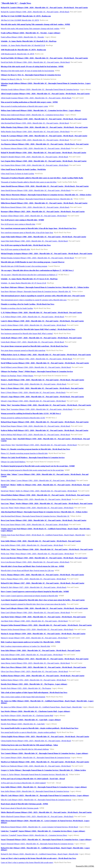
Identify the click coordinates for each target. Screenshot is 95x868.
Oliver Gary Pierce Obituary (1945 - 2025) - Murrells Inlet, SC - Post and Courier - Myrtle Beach (34, 671)
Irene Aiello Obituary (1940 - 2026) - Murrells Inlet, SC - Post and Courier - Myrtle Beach (32, 545)
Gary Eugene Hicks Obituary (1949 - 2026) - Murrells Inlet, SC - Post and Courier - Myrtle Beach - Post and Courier (44, 161)
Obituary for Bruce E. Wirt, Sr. (11, 79)
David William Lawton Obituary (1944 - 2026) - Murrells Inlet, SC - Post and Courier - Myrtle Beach (36, 367)
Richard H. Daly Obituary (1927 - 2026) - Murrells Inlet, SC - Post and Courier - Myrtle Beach (34, 587)
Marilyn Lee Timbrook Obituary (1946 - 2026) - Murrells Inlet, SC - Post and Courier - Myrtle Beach (36, 766)
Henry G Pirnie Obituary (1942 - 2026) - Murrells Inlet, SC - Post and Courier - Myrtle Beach (33, 392)
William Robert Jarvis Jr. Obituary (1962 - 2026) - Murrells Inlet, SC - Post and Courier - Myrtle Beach (36, 359)
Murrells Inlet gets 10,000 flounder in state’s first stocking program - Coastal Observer (33, 262)
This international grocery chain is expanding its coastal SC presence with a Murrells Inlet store (34, 300)
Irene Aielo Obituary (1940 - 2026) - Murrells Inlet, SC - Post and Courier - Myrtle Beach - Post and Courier (41, 650)
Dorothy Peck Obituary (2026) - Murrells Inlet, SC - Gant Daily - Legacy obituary (31, 720)
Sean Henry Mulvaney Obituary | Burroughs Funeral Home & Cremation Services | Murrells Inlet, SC (36, 291)
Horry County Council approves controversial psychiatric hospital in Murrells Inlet (29, 596)
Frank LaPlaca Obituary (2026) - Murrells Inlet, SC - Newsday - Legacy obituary (31, 33)
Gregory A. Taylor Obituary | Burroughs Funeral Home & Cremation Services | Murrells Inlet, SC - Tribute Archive (43, 770)
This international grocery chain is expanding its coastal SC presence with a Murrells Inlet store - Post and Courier (43, 296)
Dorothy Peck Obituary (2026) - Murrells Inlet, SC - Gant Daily (23, 724)
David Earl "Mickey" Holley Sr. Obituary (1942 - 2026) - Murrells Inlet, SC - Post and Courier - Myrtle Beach (39, 491)
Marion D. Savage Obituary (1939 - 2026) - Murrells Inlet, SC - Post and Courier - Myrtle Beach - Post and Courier (43, 634)
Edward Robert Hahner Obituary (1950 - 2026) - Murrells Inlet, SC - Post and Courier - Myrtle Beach (36, 499)
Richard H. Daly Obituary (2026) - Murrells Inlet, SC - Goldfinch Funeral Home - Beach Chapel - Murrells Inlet (40, 854)
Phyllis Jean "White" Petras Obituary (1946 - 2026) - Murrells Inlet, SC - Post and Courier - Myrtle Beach (37, 554)
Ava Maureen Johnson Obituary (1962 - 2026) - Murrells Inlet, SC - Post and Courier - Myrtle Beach (36, 148)
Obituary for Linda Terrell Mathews (13, 462)
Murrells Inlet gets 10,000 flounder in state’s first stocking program (24, 266)
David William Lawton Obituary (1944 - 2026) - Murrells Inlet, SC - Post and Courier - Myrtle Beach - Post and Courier (45, 363)
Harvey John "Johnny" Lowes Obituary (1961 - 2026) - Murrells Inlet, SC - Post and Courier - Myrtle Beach (38, 480)
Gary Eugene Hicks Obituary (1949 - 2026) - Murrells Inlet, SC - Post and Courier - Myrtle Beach (35, 165)
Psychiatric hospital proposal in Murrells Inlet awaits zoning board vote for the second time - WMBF (38, 466)
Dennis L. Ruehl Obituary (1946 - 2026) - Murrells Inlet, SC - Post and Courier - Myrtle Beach (34, 384)
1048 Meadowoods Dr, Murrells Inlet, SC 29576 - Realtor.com (23, 50)
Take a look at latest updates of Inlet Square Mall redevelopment (23, 697)
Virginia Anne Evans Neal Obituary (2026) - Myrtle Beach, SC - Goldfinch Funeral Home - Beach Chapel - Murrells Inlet (43, 535)
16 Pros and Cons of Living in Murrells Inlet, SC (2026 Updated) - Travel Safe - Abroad (33, 779)
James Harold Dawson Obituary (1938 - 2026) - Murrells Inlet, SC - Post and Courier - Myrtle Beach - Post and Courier (45, 186)
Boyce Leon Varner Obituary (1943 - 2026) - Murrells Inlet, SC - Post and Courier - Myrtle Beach (35, 525)
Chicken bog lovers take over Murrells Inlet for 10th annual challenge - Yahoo (29, 745)
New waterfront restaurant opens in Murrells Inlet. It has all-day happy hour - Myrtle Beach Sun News (39, 228)
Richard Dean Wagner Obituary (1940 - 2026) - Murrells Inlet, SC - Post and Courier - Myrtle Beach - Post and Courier (45, 422)
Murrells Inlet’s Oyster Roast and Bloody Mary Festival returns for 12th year (27, 571)
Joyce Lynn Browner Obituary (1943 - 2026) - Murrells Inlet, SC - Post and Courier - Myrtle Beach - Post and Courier (44, 558)
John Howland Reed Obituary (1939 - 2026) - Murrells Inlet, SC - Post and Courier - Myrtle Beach (35, 123)
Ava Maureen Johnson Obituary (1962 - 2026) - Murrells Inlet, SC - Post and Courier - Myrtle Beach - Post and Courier (45, 144)
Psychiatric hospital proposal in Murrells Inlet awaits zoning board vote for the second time (32, 470)
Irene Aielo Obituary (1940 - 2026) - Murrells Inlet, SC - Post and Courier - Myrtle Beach (32, 655)
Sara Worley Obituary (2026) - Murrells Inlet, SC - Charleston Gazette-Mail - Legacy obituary (36, 711)
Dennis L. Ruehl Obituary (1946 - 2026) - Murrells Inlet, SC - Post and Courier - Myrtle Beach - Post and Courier (43, 380)
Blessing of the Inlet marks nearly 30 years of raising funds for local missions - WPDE (32, 67)
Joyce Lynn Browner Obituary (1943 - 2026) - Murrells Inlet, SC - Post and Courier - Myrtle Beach (35, 562)
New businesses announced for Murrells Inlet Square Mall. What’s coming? (27, 334)
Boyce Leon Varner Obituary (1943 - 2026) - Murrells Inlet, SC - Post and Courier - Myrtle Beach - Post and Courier (44, 520)
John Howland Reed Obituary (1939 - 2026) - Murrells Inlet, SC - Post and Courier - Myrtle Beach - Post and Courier (44, 119)
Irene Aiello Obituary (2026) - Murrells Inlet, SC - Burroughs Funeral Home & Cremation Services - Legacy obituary (44, 787)
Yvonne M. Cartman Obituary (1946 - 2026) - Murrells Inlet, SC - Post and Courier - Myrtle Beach (35, 140)
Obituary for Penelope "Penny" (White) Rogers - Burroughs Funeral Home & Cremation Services (37, 371)
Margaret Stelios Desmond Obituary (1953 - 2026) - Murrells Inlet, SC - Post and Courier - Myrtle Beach (37, 629)
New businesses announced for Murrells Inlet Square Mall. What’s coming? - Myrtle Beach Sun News (38, 329)
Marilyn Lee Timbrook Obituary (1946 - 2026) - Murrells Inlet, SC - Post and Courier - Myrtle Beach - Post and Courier (45, 762)
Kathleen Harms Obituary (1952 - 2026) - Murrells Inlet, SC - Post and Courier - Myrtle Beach (34, 680)
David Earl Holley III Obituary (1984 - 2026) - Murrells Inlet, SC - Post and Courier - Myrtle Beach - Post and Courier (44, 58)
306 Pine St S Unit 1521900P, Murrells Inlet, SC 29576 (20, 20)
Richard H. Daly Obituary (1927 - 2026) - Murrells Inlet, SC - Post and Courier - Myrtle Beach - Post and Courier (43, 583)
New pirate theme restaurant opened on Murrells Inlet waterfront (23, 350)
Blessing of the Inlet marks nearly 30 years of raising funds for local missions (28, 71)
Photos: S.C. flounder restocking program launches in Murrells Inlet (24, 453)
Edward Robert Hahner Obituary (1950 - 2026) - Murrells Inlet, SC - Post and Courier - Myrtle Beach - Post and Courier (45, 495)
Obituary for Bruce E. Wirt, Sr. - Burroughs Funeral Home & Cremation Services (31, 75)
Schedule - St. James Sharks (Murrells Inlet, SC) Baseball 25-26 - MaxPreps (29, 41)
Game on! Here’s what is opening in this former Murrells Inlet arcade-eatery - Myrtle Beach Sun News (38, 858)
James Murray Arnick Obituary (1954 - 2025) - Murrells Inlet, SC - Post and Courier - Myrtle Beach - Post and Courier (45, 659)
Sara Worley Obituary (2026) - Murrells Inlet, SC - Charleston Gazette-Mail (27, 716)
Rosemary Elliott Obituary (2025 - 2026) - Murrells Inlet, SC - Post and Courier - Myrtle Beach (34, 216)
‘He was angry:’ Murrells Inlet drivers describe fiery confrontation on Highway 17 (29, 275)
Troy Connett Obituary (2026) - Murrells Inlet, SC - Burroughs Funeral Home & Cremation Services (36, 758)
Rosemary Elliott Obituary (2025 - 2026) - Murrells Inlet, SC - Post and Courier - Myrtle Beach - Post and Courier (43, 212)
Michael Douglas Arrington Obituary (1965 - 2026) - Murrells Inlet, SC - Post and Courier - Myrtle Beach (37, 258)
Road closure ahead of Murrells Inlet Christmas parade (20, 808)
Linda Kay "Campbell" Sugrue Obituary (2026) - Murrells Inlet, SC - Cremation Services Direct (34, 835)
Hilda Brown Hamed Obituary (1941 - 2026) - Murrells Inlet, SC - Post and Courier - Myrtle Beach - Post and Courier (44, 203)
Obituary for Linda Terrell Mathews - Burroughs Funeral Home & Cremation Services (33, 458)
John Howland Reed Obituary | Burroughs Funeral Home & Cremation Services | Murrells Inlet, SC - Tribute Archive (44, 512)
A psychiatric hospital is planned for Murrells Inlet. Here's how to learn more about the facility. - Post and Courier (43, 600)
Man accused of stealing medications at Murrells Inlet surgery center (24, 106)
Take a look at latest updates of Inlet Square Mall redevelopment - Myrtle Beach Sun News (34, 692)
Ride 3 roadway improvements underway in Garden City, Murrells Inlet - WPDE (31, 642)
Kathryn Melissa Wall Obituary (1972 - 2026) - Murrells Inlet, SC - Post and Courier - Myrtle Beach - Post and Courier (45, 430)
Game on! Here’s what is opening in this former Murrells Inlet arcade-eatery (27, 862)
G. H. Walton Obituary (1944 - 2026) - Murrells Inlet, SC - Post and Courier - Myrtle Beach (33, 317)
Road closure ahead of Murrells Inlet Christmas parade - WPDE (25, 804)
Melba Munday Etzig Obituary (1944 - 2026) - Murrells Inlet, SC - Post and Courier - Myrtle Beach (35, 132)
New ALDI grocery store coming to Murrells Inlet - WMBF (23, 220)
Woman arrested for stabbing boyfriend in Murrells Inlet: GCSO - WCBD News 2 (31, 413)
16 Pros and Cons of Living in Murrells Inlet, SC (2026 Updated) (23, 783)
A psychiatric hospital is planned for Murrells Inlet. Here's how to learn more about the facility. (34, 604)
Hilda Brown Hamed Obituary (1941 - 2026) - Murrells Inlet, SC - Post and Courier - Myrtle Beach (35, 207)
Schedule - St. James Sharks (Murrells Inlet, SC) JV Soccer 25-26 (23, 283)
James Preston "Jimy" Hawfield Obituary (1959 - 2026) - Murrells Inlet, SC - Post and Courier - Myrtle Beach (39, 445)
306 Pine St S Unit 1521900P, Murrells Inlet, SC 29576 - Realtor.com (26, 16)
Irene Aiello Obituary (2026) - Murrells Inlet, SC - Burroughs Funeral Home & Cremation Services (35, 791)
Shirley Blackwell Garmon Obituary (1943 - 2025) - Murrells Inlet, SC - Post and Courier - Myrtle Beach (37, 816)
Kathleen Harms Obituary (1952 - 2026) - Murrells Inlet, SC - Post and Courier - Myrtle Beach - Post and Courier (43, 676)
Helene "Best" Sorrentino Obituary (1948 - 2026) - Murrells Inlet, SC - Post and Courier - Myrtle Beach (37, 409)
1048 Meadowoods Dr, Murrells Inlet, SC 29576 (18, 54)
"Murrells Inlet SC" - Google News (16, 3)
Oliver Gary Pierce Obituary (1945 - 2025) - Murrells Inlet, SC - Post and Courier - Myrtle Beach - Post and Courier (43, 667)
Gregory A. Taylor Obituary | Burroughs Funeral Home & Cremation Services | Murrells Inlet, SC (34, 774)
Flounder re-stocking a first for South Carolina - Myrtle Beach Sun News (28, 304)
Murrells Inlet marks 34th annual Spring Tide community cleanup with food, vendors (30, 29)
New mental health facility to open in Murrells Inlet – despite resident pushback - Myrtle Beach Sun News (40, 728)
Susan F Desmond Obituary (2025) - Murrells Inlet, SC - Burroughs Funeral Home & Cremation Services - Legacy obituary (46, 840)
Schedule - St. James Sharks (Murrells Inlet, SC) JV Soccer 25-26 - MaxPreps (29, 279)
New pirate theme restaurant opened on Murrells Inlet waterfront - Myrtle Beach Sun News (34, 346)
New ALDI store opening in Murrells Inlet (15, 249)
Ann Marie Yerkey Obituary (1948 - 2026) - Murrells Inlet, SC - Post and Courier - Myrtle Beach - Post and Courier (43, 617)
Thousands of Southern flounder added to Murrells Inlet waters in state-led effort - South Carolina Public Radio (42, 178)
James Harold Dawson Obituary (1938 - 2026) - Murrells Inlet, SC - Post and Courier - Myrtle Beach (36, 190)
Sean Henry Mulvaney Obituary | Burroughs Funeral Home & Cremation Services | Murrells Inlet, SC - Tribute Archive (45, 287)
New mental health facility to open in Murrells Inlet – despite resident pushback (28, 732)
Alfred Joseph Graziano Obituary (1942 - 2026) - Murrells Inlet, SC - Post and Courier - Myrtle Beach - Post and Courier (45, 94)
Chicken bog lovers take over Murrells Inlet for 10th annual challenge (25, 749)
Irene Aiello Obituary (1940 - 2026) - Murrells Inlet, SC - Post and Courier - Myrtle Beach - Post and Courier (41, 541)
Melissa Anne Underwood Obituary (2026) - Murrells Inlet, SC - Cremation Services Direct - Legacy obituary (41, 110)
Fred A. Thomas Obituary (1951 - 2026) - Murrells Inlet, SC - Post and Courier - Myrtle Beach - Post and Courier (42, 575)
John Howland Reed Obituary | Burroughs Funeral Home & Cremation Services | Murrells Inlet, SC (35, 516)
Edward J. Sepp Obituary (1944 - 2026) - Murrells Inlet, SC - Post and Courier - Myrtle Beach (33, 401)
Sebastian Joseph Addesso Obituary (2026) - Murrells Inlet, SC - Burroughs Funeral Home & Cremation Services (40, 89)
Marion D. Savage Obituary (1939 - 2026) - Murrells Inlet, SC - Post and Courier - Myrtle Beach (34, 638)
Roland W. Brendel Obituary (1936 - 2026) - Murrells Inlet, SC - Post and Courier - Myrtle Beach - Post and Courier (44, 153)
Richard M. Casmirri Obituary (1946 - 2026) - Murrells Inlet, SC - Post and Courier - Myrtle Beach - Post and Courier (44, 8)
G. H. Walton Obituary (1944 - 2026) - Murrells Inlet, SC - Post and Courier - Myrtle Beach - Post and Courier (41, 313)
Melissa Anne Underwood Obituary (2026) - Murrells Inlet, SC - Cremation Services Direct (32, 115)
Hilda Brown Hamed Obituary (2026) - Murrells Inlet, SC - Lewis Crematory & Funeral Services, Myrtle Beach (39, 827)
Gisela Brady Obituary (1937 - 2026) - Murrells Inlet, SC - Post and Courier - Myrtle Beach (32, 342)
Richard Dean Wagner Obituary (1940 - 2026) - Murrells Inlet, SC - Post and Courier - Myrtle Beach (36, 426)
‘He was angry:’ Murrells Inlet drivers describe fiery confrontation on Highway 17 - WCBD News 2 (37, 270)
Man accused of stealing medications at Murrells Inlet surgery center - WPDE (29, 102)
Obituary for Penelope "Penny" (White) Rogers (17, 376)
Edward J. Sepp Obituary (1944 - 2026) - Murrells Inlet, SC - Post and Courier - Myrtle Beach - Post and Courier (42, 397)
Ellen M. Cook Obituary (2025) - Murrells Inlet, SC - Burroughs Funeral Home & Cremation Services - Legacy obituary (45, 795)
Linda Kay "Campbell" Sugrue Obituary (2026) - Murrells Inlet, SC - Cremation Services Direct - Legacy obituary (43, 831)
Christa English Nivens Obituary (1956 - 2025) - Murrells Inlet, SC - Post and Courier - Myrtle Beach (36, 741)
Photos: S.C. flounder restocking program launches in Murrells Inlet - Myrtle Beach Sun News (35, 449)
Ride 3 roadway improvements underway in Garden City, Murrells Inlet (25, 646)
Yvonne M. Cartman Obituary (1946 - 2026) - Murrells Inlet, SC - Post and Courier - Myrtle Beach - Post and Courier (44, 136)
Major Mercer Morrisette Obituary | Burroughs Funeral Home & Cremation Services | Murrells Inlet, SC (37, 199)
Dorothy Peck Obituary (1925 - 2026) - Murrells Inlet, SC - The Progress (26, 688)
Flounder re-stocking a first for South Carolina (17, 308)
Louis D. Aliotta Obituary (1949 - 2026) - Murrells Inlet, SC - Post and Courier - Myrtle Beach (33, 325)
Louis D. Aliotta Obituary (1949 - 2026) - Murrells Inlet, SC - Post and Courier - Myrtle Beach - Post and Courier (42, 321)
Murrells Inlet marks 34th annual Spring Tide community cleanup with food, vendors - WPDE (35, 24)
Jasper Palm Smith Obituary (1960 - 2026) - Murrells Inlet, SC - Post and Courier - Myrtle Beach (34, 241)
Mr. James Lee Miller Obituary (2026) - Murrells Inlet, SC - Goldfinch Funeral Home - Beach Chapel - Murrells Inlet (41, 707)
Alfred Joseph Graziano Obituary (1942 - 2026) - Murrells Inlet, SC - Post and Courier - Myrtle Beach (36, 98)
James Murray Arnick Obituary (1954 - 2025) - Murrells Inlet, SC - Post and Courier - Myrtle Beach (35, 663)
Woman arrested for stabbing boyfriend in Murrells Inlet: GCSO (23, 418)
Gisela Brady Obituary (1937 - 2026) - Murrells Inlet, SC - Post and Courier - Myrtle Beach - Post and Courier (41, 338)
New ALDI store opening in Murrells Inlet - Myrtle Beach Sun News (26, 245)
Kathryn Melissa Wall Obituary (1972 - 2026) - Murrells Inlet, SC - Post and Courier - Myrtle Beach (35, 435)
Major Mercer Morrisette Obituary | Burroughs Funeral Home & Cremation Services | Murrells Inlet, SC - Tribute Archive (46, 195)
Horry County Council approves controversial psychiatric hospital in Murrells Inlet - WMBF (35, 592)
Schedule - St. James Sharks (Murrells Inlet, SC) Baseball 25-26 (23, 45)
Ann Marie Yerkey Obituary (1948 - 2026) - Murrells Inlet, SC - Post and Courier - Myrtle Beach (34, 621)
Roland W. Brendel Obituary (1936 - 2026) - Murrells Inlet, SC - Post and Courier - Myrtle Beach (34, 157)
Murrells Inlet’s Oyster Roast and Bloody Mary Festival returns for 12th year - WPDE (33, 566)
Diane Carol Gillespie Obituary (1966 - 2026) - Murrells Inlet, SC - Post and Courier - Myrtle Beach (35, 613)
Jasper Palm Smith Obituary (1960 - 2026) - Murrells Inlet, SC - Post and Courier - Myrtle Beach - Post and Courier (44, 237)
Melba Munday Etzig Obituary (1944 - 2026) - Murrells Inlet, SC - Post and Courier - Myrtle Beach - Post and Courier (44, 127)
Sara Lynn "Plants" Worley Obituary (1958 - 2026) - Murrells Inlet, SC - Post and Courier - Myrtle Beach (37, 508)
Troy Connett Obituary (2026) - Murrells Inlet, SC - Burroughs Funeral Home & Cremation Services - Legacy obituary (45, 753)
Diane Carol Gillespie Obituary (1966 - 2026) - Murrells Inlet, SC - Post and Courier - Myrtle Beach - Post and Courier (44, 608)
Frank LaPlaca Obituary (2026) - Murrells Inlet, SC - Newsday (23, 37)
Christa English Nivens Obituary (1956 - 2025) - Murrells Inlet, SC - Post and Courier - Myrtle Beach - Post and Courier (45, 737)
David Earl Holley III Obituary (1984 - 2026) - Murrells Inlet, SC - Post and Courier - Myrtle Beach (35, 62)
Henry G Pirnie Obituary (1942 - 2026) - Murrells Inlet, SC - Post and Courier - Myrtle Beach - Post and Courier (42, 388)
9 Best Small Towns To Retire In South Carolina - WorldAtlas (23, 169)
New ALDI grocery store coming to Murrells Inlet (18, 224)
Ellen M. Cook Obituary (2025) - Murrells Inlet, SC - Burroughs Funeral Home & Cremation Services (36, 800)
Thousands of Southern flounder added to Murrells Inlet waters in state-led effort (29, 182)
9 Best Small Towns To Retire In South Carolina (17, 174)
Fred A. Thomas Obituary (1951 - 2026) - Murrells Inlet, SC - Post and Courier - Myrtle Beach (33, 579)
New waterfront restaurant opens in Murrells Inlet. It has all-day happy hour (27, 233)
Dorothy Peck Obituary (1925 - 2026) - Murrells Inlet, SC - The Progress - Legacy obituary (34, 684)
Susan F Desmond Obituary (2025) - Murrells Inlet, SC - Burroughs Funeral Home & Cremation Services (37, 844)
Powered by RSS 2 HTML (85, 866)
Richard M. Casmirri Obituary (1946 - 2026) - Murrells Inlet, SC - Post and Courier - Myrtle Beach (35, 12)
